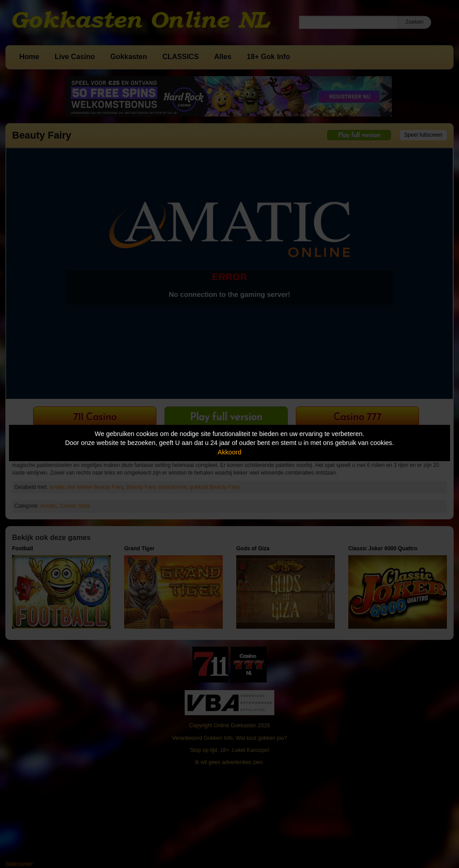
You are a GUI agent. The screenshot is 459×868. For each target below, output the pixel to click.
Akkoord (230, 452)
